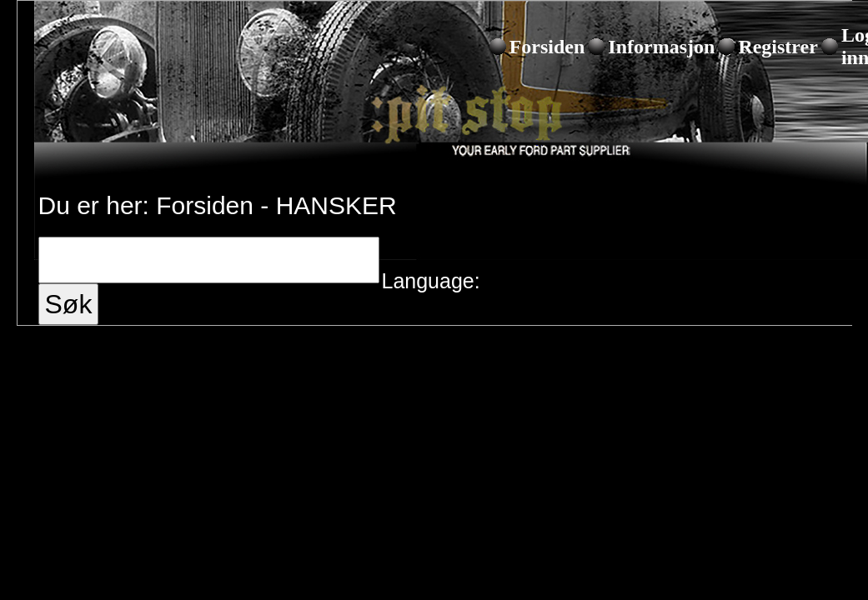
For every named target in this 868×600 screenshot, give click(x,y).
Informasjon (661, 47)
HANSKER (336, 205)
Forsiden (547, 47)
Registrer (778, 47)
